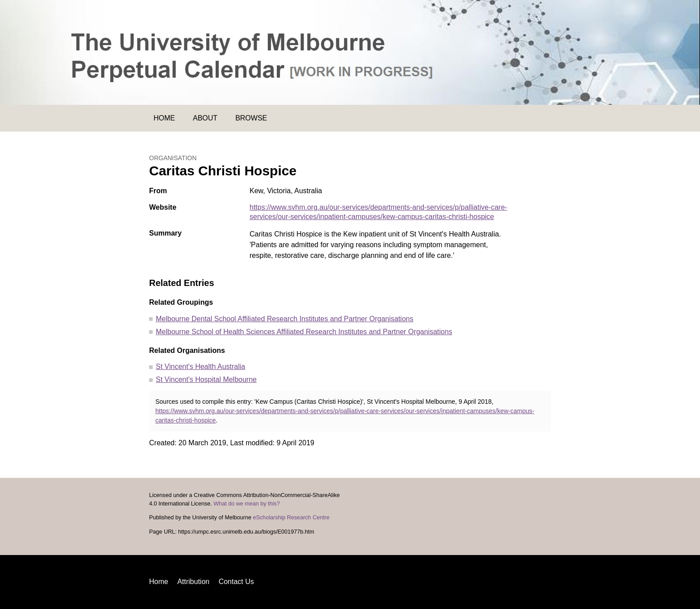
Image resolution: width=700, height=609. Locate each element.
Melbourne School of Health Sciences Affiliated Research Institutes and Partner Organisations (304, 332)
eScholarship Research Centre (291, 518)
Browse (251, 118)
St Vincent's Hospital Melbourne (206, 379)
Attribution (193, 582)
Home (164, 118)
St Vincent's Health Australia (200, 367)
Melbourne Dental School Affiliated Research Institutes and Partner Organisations (285, 319)
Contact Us (236, 582)
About (205, 118)
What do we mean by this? (246, 504)
